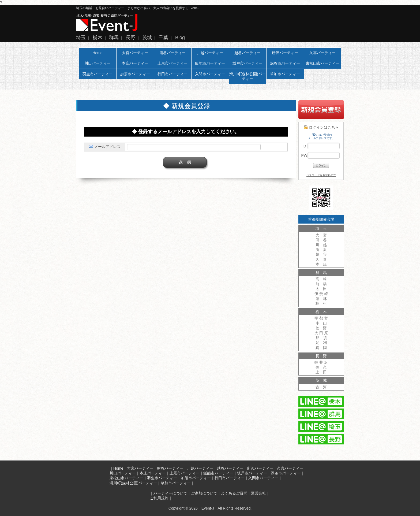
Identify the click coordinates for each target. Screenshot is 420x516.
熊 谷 (321, 240)
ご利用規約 (159, 498)
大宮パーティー (135, 53)
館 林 (321, 299)
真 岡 (321, 348)
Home (97, 53)
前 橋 (321, 284)
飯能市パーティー (210, 63)
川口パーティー (97, 63)
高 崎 (321, 279)
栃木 (97, 38)
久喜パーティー (322, 53)
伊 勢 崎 (321, 294)
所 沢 (321, 250)
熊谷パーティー (172, 53)
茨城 (147, 38)
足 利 (321, 343)
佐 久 (321, 367)
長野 (130, 38)
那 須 (321, 338)
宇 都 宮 (321, 318)
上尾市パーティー (172, 63)
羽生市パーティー (97, 74)
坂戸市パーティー (247, 63)
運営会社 (258, 493)
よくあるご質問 (234, 493)
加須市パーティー (135, 74)
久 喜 (321, 259)
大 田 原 (321, 333)
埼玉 (81, 38)
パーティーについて (170, 493)
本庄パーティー (135, 63)
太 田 (321, 289)
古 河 (321, 387)
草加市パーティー (285, 74)
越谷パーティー (247, 53)
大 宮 (321, 235)
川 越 (321, 245)
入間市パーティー (210, 74)
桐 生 (321, 303)
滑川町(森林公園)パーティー (247, 76)
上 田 (321, 372)
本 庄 (321, 264)
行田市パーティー (172, 74)
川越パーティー (210, 53)
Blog (180, 38)
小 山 (321, 323)
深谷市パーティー (285, 63)
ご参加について (204, 493)
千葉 (163, 38)
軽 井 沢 (321, 362)
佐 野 (321, 328)
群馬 (114, 38)
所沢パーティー (285, 53)
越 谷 (321, 254)
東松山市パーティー (322, 63)
